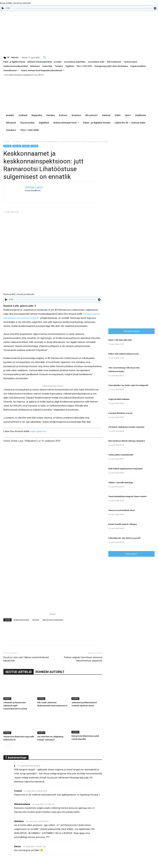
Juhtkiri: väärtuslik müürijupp (121, 483)
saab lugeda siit (38, 431)
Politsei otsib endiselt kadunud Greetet (124, 354)
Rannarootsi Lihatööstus (53, 620)
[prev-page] (5, 746)
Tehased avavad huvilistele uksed (121, 510)
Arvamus (17, 142)
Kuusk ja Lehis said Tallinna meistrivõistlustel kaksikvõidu (26, 659)
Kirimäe (36, 620)
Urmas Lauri (34, 187)
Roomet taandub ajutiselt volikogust (123, 524)
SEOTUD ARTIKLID (19, 672)
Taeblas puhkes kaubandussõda (121, 455)
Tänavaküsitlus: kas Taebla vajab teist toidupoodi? (128, 385)
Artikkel (7, 699)
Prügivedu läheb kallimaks (119, 399)
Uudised (34, 146)
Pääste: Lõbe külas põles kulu (120, 340)
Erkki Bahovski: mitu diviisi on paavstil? (125, 538)
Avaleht (7, 142)
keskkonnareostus (21, 620)
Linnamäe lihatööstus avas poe (120, 413)
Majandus (17, 146)
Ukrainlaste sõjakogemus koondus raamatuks (126, 427)
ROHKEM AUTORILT (50, 672)
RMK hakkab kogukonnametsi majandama (126, 469)
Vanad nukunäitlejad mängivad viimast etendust (127, 496)
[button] (45, 57)
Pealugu (26, 146)
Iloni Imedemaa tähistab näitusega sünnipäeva (127, 441)
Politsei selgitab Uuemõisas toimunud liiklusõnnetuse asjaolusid (83, 659)
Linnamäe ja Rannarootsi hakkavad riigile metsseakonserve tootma (15, 706)
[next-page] (10, 746)
